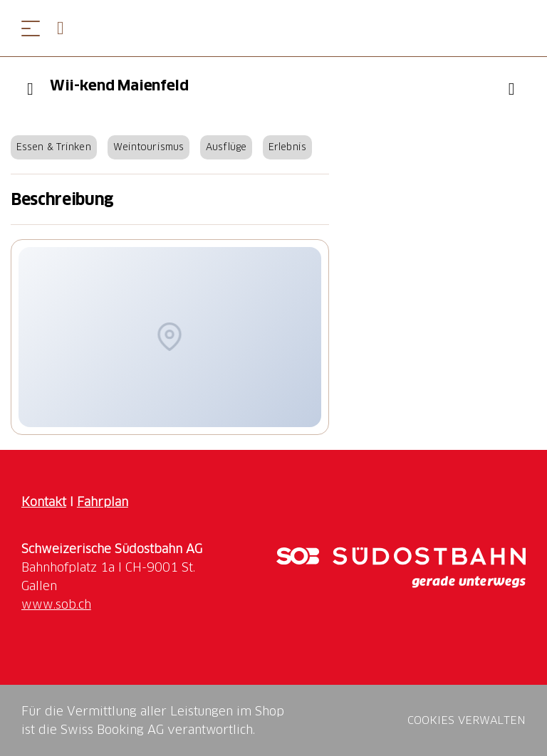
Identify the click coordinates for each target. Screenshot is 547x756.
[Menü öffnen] (31, 28)
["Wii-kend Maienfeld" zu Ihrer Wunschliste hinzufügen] (511, 89)
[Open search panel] (66, 28)
